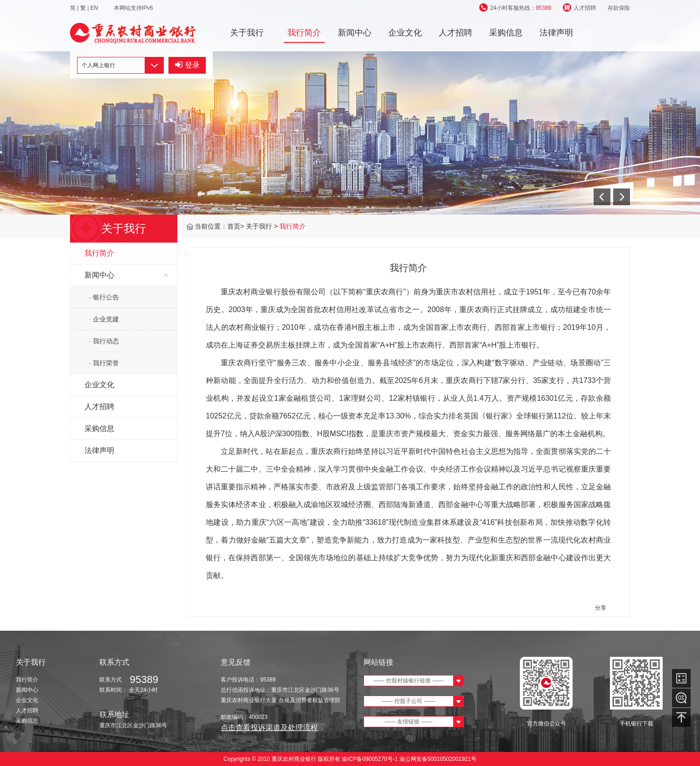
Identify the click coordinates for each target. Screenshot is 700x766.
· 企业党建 (104, 319)
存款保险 (619, 8)
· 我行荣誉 (104, 363)
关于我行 (247, 33)
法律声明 (556, 33)
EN (95, 8)
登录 (187, 65)
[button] (602, 197)
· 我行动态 (104, 341)
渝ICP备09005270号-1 (370, 759)
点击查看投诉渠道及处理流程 (269, 728)
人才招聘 (579, 8)
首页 (234, 226)
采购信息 (506, 33)
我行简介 (304, 33)
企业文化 (405, 33)
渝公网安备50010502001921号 (438, 759)
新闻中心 (355, 33)
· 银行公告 (104, 297)
